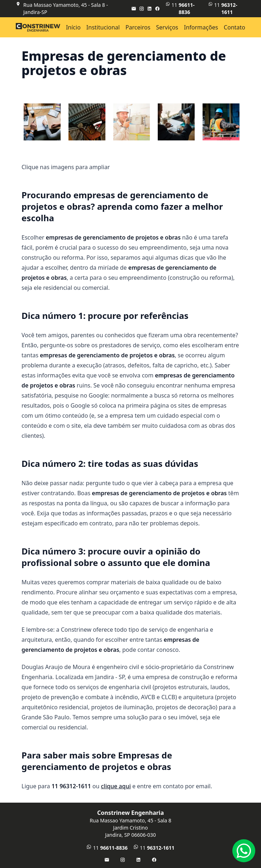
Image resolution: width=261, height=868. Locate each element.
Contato (234, 27)
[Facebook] (157, 9)
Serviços (167, 27)
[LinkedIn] (150, 9)
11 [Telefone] (227, 9)
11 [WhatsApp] (184, 9)
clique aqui (116, 786)
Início (73, 27)
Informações (201, 27)
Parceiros (138, 27)
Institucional (103, 27)
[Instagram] (142, 9)
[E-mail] (134, 9)
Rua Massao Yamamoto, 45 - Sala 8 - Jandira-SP (66, 8)
